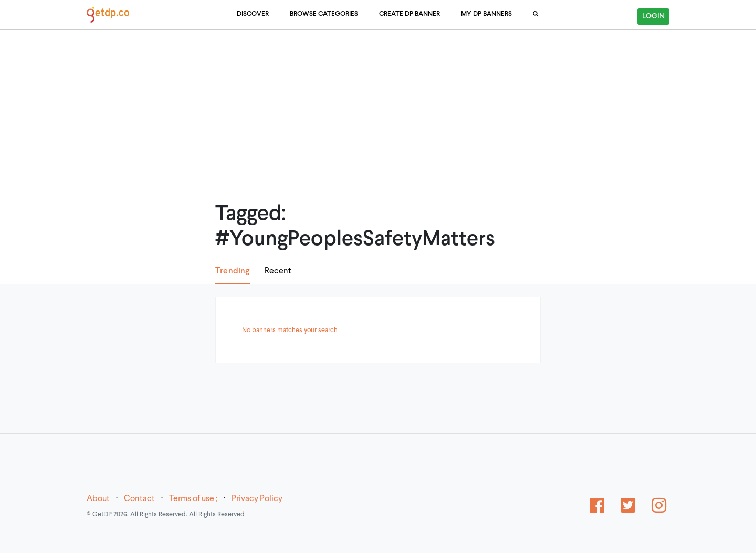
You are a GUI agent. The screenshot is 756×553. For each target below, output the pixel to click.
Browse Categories (324, 14)
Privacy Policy (257, 499)
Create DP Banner (409, 14)
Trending (233, 271)
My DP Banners (486, 14)
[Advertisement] (378, 102)
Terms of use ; (193, 499)
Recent (278, 271)
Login (653, 17)
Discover (253, 14)
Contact (139, 499)
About (98, 499)
